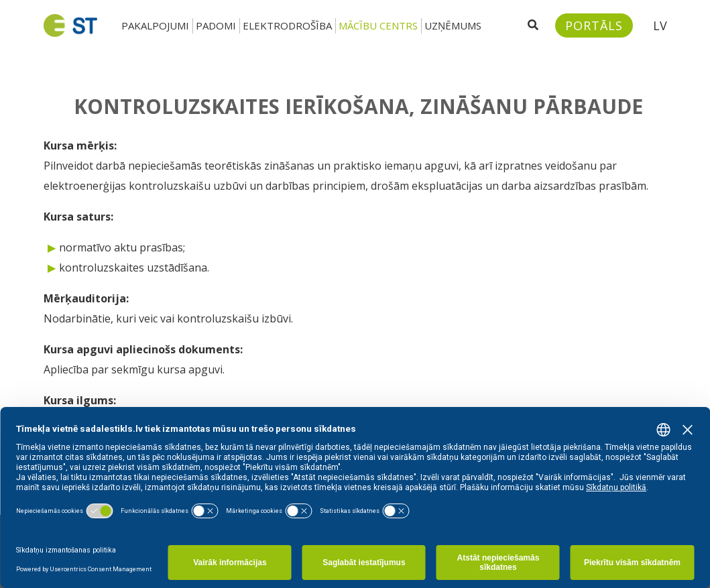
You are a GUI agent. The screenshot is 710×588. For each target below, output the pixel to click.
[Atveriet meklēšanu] (533, 25)
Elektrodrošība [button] (287, 25)
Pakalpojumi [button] (155, 25)
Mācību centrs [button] (378, 25)
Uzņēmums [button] (453, 25)
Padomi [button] (216, 25)
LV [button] (660, 25)
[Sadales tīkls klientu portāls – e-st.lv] (594, 25)
